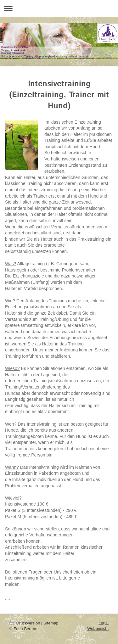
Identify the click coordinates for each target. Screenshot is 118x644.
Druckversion (25, 623)
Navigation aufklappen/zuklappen (59, 8)
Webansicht (98, 628)
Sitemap (51, 623)
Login (104, 623)
